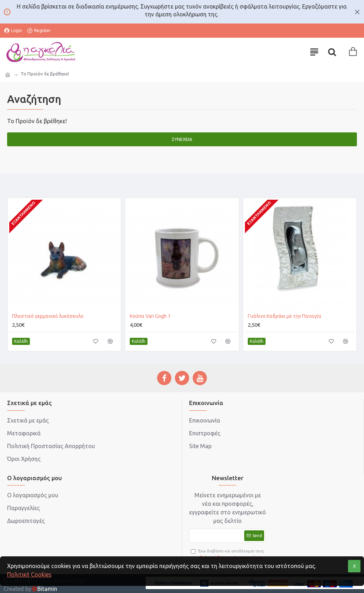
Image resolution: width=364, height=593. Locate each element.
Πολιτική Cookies (29, 574)
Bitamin (44, 589)
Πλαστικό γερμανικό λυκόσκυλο (48, 316)
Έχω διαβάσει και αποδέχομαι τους (227, 554)
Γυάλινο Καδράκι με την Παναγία (285, 316)
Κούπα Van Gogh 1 (150, 316)
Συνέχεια (182, 139)
